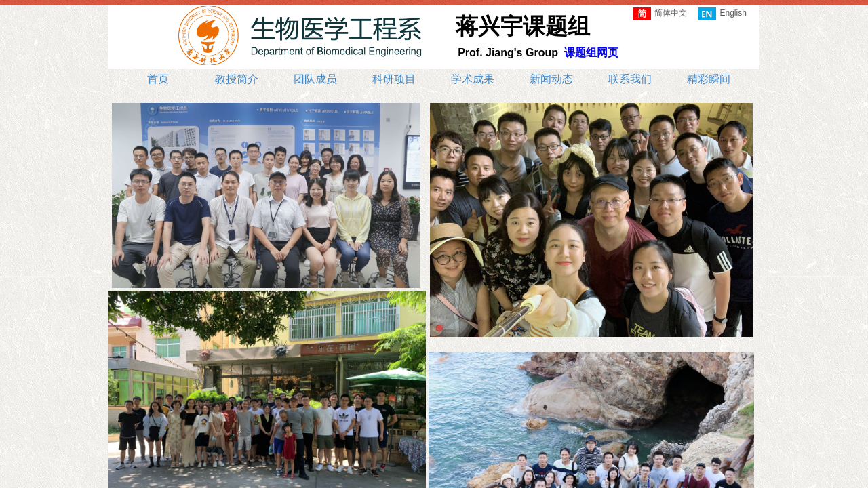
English (722, 14)
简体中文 (660, 14)
